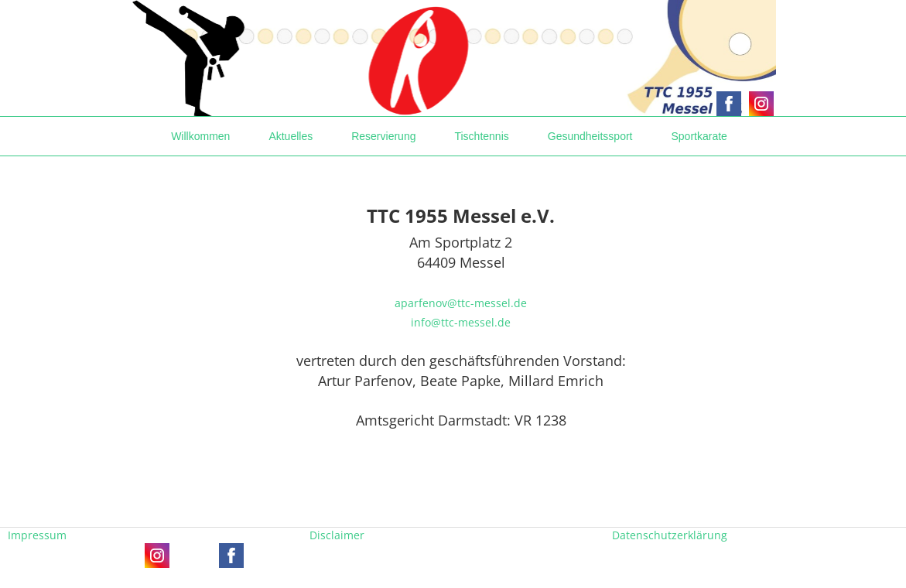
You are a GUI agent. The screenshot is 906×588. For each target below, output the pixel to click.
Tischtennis (481, 136)
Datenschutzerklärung (670, 535)
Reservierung (383, 136)
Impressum (37, 535)
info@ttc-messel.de (461, 322)
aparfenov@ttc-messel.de (461, 303)
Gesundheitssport (590, 136)
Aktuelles (291, 136)
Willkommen (200, 136)
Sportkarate (699, 136)
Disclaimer (337, 535)
